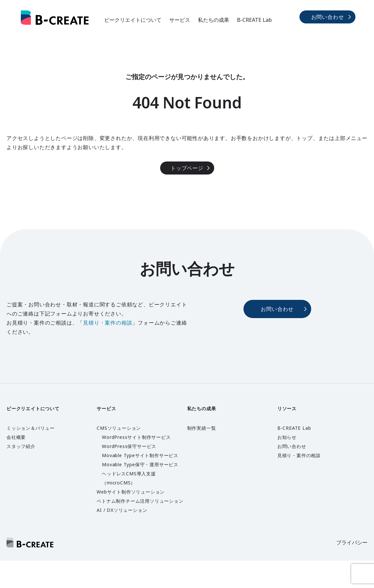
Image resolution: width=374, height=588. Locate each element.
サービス (180, 20)
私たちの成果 (214, 20)
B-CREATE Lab (254, 20)
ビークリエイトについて (133, 20)
